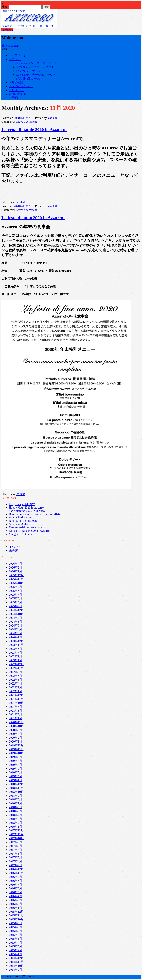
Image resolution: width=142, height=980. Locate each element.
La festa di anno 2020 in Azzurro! (33, 218)
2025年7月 (16, 595)
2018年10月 (16, 792)
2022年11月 (16, 668)
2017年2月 (16, 865)
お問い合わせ (19, 94)
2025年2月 (16, 606)
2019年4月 (16, 776)
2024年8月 (16, 622)
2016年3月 (16, 900)
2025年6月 (16, 598)
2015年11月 (16, 915)
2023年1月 (16, 660)
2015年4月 (16, 943)
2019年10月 (16, 753)
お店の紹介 (19, 82)
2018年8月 (16, 799)
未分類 (21, 202)
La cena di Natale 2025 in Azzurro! (30, 531)
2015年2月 (16, 950)
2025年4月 (16, 602)
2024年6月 (16, 626)
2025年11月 (16, 579)
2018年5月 (16, 811)
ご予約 (13, 98)
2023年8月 (16, 649)
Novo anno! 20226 (20, 524)
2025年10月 (16, 583)
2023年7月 (16, 653)
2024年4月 (16, 629)
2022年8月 (16, 676)
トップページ (18, 55)
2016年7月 (16, 885)
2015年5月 (16, 939)
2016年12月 (16, 869)
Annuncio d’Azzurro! (22, 517)
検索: (5, 7)
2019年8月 (16, 761)
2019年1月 (16, 780)
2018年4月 (16, 815)
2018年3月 (16, 819)
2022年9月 (16, 672)
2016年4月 (16, 896)
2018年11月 (16, 788)
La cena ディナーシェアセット (36, 75)
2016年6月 (16, 888)
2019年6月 (16, 769)
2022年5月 (16, 680)
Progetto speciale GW (22, 504)
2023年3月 (16, 656)
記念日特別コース (28, 79)
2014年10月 (16, 966)
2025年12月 (16, 575)
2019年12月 (16, 745)
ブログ (16, 90)
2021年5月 (16, 707)
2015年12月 (16, 912)
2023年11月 (16, 645)
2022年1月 (16, 691)
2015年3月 (16, 946)
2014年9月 (16, 970)
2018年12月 (16, 784)
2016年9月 (16, 877)
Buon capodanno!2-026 (23, 521)
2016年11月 (16, 873)
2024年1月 (16, 637)
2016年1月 (16, 908)
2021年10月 (16, 703)
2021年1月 (16, 718)
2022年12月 (16, 664)
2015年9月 (16, 923)
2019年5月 (16, 772)
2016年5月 (16, 892)
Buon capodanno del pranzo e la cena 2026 (34, 514)
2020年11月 (16, 722)
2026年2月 (16, 568)
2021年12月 (16, 695)
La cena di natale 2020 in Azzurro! (34, 129)
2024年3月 (16, 633)
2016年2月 (16, 904)
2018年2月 (16, 823)
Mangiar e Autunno (20, 534)
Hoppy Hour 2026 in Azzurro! (27, 507)
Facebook (7, 30)
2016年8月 (16, 881)
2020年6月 (16, 730)
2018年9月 (16, 796)
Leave (26, 122)
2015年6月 (16, 935)
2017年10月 (16, 838)
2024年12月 (16, 610)
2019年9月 (16, 757)
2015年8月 (16, 927)
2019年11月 (16, 749)
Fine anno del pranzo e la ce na (27, 527)
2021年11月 (16, 699)
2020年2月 (16, 738)
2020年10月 (16, 726)
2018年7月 (16, 803)
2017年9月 (16, 842)
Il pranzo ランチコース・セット (37, 63)
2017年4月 (16, 861)
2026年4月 (16, 564)
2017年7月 (16, 850)
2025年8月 (16, 591)
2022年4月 (16, 683)
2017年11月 (16, 834)
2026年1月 (16, 571)
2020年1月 (16, 741)
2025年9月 (16, 587)
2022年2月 (16, 687)
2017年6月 (16, 854)
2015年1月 (16, 954)
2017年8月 (16, 846)
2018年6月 (16, 807)
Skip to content (10, 46)
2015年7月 (16, 931)
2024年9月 (16, 618)
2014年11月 (16, 962)
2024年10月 (16, 614)
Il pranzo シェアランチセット (35, 67)
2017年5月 (16, 857)
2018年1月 (16, 827)
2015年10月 (16, 919)
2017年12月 (16, 830)
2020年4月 (16, 734)
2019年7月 (16, 765)
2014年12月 (16, 958)
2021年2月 (16, 714)
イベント (15, 547)
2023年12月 (16, 641)
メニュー (15, 59)
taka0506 (53, 118)
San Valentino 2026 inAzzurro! (27, 511)
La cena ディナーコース (32, 71)
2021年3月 (16, 711)
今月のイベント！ (21, 86)
